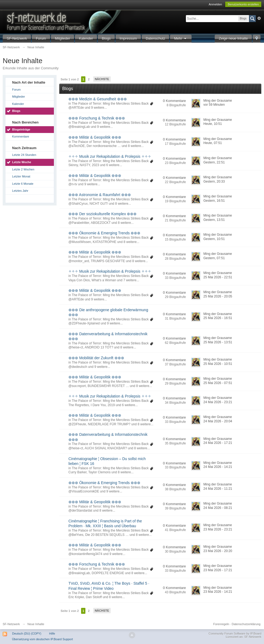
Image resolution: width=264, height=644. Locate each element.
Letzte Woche (22, 162)
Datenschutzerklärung (246, 624)
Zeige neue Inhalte (233, 38)
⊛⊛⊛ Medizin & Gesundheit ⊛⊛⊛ (98, 99)
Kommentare (21, 136)
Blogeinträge (21, 129)
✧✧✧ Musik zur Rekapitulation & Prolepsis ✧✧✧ (110, 156)
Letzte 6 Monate (23, 184)
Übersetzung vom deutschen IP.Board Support (42, 639)
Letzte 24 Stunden (24, 155)
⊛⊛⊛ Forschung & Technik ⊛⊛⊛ (97, 118)
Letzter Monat (21, 176)
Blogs (106, 38)
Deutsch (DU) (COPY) (27, 633)
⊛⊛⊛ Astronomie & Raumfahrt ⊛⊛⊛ (100, 195)
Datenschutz (155, 38)
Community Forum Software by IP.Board (235, 633)
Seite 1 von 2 (70, 79)
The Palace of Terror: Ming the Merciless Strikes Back (110, 104)
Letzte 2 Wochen (23, 169)
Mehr (181, 38)
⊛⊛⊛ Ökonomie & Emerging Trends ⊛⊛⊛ (104, 233)
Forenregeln (221, 624)
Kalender (86, 38)
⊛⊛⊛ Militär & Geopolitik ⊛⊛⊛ (95, 137)
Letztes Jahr (20, 191)
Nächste (102, 79)
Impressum (128, 38)
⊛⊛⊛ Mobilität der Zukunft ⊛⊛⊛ (96, 358)
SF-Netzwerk (17, 38)
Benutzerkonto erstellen (243, 4)
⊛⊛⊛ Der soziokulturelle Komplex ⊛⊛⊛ (103, 214)
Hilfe (52, 633)
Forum (41, 38)
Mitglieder (62, 38)
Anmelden (216, 4)
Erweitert (259, 18)
